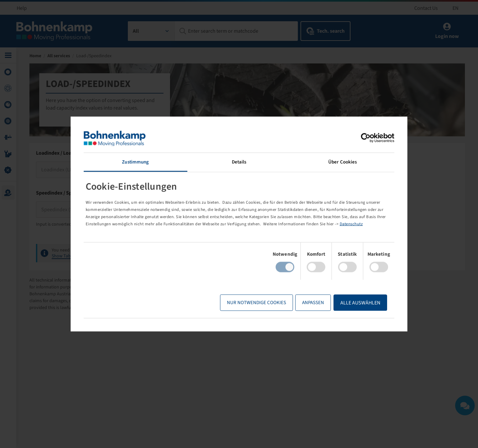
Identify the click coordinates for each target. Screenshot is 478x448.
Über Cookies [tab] (342, 162)
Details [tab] (239, 162)
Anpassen (313, 302)
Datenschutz (351, 224)
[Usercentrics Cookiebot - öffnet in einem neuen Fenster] (366, 138)
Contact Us (426, 8)
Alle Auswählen (360, 302)
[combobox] (152, 31)
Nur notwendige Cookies (256, 302)
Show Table (63, 256)
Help (22, 8)
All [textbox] (136, 31)
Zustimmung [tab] (135, 162)
